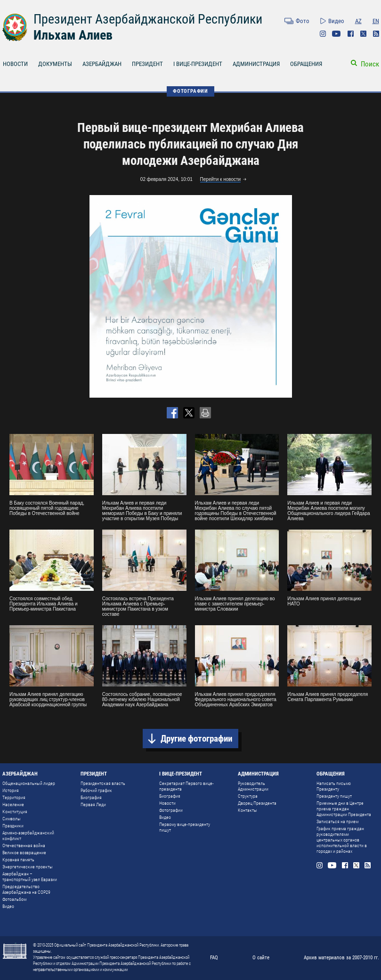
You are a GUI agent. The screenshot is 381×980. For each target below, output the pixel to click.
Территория (14, 797)
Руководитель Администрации (253, 786)
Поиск (370, 64)
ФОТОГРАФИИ (190, 91)
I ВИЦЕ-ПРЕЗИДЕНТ (198, 64)
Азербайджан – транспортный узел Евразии (30, 877)
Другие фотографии (196, 739)
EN (376, 21)
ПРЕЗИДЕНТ (147, 64)
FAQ (214, 958)
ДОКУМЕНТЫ (55, 64)
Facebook (351, 34)
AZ (358, 21)
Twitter (363, 34)
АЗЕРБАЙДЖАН (102, 64)
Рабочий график (96, 790)
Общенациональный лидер (29, 783)
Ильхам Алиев (73, 35)
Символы (12, 819)
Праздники (13, 826)
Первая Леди (93, 804)
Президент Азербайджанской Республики (148, 19)
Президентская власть (103, 783)
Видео (336, 21)
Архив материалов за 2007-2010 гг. (341, 958)
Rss (376, 34)
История (11, 790)
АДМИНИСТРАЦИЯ (256, 64)
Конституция (15, 812)
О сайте (261, 958)
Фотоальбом (14, 899)
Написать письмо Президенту (334, 786)
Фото (303, 21)
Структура (248, 796)
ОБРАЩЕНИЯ (306, 64)
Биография (91, 797)
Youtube (336, 34)
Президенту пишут (334, 796)
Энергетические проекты (28, 867)
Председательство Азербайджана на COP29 (26, 889)
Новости (167, 803)
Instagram (323, 34)
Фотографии (171, 810)
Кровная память (18, 860)
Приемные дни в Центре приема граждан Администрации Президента (344, 809)
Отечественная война (24, 845)
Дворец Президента (257, 803)
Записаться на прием (337, 821)
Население (13, 804)
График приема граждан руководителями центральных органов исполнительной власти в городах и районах (342, 840)
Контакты (247, 810)
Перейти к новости (221, 179)
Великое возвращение (24, 853)
